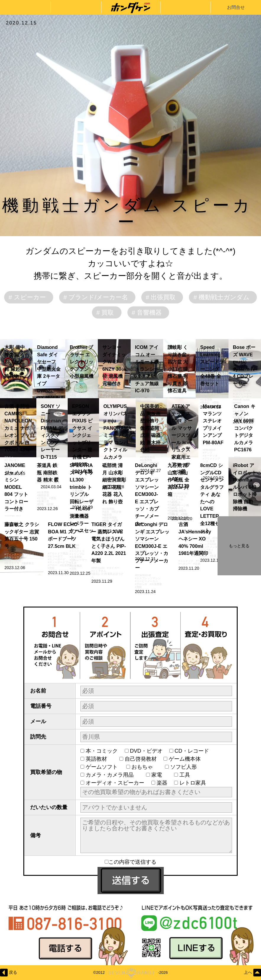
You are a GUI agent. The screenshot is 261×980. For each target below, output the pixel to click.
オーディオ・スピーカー (115, 783)
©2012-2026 (130, 973)
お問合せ (236, 7)
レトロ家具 (193, 783)
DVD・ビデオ (146, 751)
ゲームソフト (102, 767)
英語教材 (99, 759)
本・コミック (102, 751)
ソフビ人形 (186, 767)
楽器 (162, 783)
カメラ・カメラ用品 (112, 775)
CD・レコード (192, 751)
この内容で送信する (130, 862)
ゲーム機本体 (185, 759)
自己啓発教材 (141, 759)
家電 (159, 775)
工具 (187, 775)
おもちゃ (145, 767)
